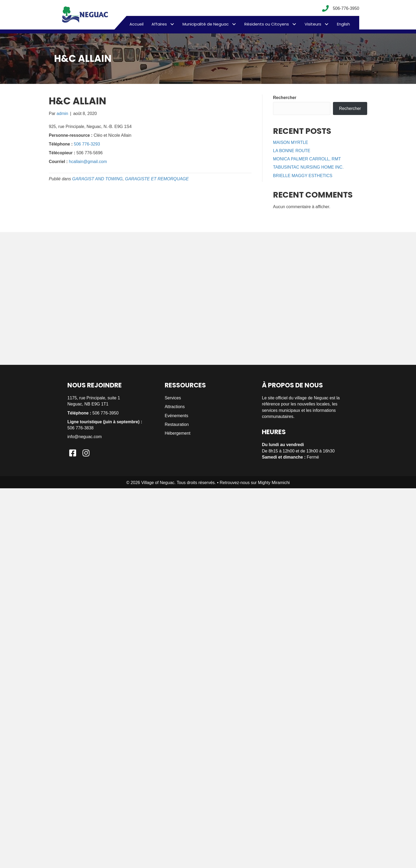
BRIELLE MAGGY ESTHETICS (303, 176)
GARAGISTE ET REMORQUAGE (157, 179)
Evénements (177, 416)
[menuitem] (343, 24)
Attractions (175, 407)
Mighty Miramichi (274, 483)
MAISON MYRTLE (291, 142)
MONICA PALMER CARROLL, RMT (307, 159)
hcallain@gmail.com (88, 162)
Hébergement (178, 433)
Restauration (177, 424)
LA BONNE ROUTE (292, 151)
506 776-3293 (87, 144)
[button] (172, 24)
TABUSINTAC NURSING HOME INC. (308, 167)
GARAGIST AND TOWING (97, 179)
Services (173, 398)
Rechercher (285, 98)
